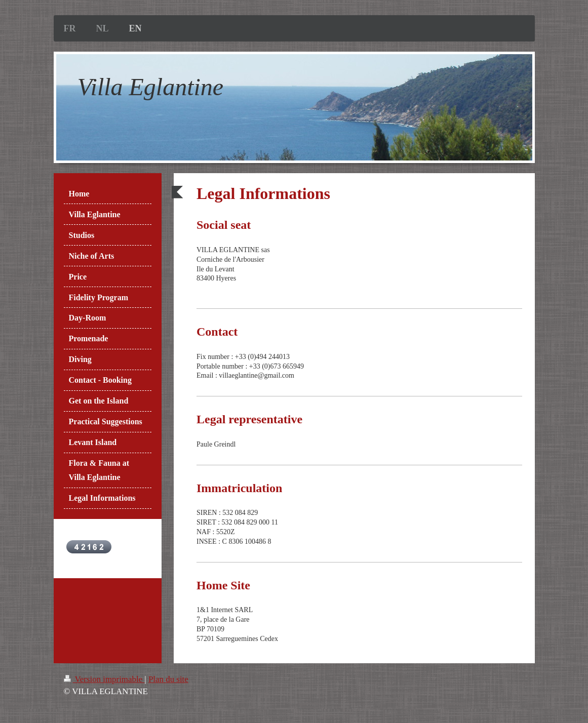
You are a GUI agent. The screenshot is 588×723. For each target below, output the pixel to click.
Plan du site (168, 679)
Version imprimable (104, 679)
